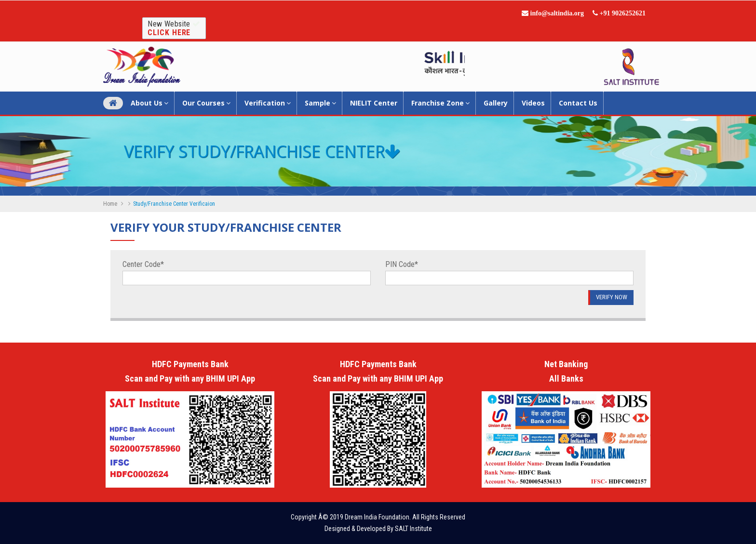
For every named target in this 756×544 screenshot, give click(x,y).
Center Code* (143, 264)
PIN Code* (402, 264)
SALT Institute (413, 529)
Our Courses (206, 103)
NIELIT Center (374, 103)
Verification (268, 103)
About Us (149, 103)
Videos (533, 103)
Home (110, 204)
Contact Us (578, 103)
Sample (320, 103)
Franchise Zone (440, 103)
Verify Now (612, 297)
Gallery (496, 103)
